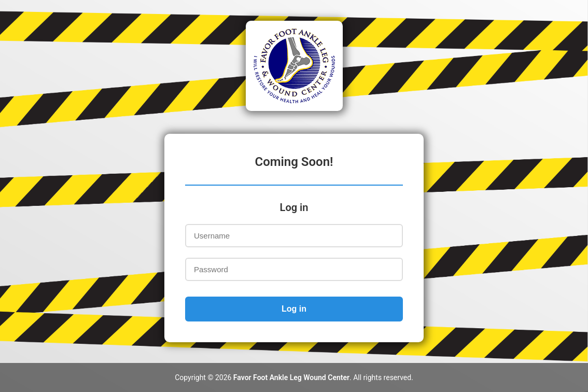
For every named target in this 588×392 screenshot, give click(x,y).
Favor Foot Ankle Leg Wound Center (291, 377)
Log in (294, 309)
